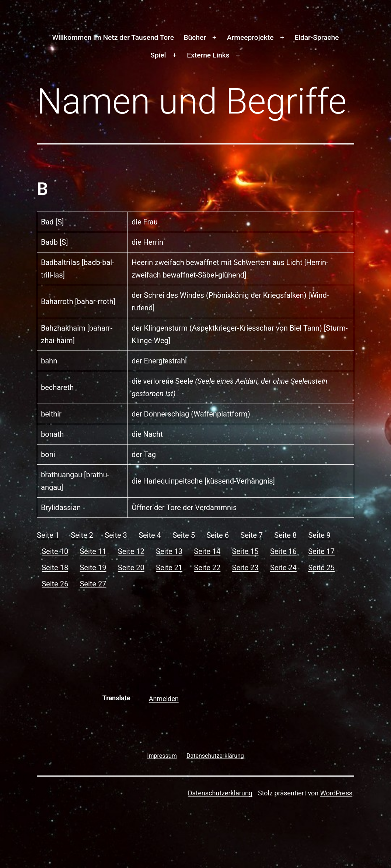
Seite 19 (93, 568)
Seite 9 (319, 535)
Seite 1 (48, 535)
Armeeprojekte (250, 37)
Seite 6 (218, 535)
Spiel (158, 55)
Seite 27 (93, 584)
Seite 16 (283, 551)
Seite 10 (55, 551)
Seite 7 (252, 535)
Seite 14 (207, 551)
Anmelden (164, 699)
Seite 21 (169, 568)
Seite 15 (245, 551)
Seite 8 (285, 535)
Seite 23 (245, 568)
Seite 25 (321, 568)
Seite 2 (82, 535)
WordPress (336, 793)
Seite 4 (150, 535)
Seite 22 (207, 568)
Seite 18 (55, 568)
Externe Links (208, 55)
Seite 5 (184, 535)
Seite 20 (131, 568)
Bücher (195, 37)
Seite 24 (283, 568)
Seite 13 (169, 551)
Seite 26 (55, 584)
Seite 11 (93, 551)
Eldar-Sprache (317, 37)
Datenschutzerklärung (220, 793)
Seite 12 (131, 551)
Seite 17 (321, 551)
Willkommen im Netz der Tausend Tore (113, 37)
